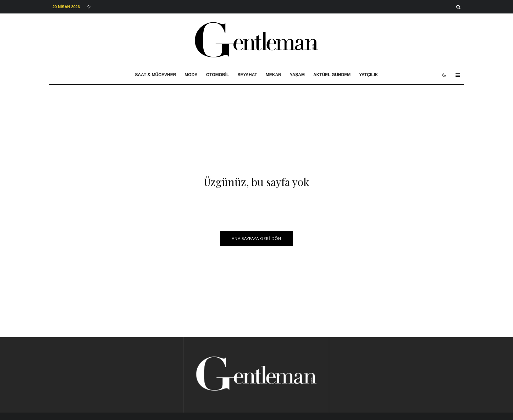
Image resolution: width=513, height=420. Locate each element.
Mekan (274, 75)
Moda (191, 75)
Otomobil (217, 75)
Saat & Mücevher (156, 75)
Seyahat (247, 75)
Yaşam (297, 75)
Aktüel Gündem (332, 75)
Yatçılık (368, 75)
